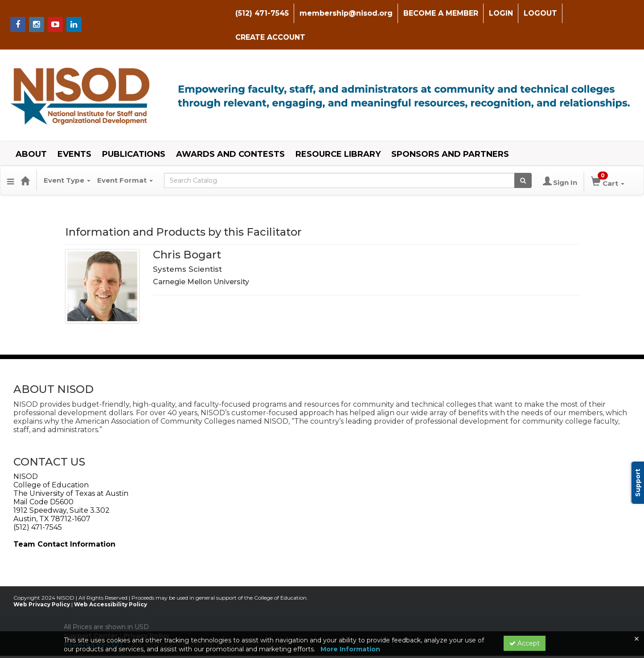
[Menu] (10, 156)
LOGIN (499, 13)
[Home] (25, 156)
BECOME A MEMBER (439, 13)
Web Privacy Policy (42, 580)
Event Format (125, 156)
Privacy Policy (146, 611)
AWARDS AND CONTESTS (230, 130)
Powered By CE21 (94, 620)
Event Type (67, 156)
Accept (525, 643)
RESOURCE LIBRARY (338, 130)
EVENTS (74, 130)
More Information (350, 649)
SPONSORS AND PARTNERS (450, 130)
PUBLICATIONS (134, 130)
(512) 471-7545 (260, 13)
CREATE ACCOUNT (601, 13)
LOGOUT (538, 13)
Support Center (91, 611)
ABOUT (31, 130)
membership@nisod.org (344, 13)
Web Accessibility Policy (111, 580)
